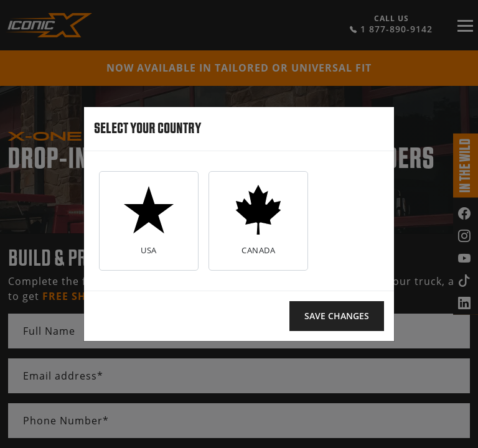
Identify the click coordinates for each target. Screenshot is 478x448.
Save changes (337, 316)
